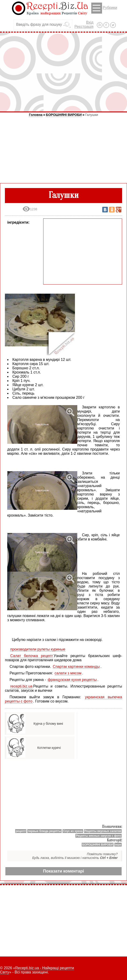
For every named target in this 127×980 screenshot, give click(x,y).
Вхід (90, 22)
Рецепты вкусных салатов (103, 831)
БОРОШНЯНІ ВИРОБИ (64, 115)
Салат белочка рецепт (32, 656)
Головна (36, 115)
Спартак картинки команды (76, 667)
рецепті (21, 831)
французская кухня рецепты (72, 680)
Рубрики (104, 8)
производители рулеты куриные (38, 649)
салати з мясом (68, 673)
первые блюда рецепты (44, 831)
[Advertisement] (63, 72)
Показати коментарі (63, 871)
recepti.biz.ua (21, 686)
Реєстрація (84, 27)
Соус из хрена (73, 831)
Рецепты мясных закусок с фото (99, 836)
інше (118, 845)
